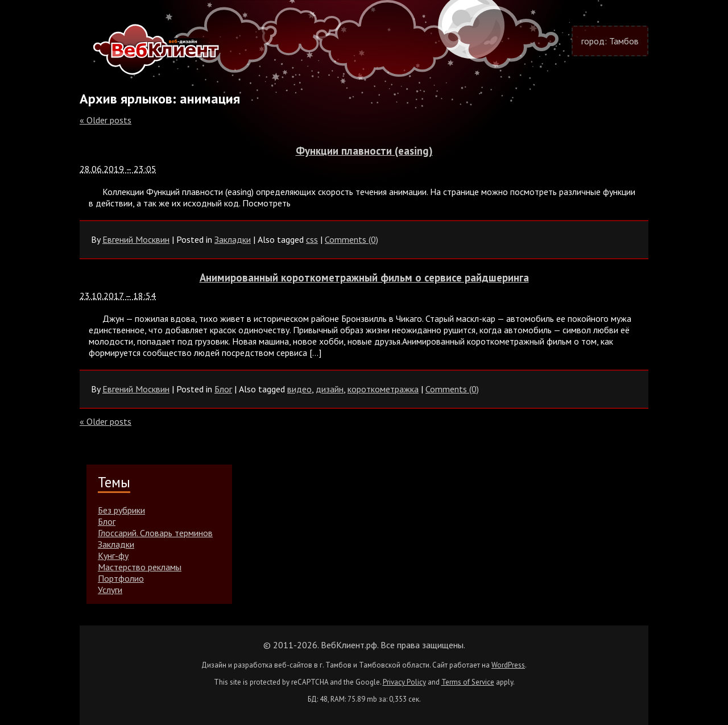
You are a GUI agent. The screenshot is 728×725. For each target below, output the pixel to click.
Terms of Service (468, 682)
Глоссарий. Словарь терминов (155, 533)
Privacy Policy (404, 682)
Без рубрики (121, 510)
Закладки (233, 239)
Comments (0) (351, 239)
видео (299, 389)
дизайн (330, 389)
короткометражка (383, 389)
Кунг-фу (113, 556)
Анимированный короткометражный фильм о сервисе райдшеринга (364, 277)
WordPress (508, 665)
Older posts (106, 120)
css (312, 239)
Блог (223, 389)
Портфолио (121, 578)
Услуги (110, 590)
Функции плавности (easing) (364, 151)
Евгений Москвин (136, 239)
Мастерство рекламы (140, 567)
